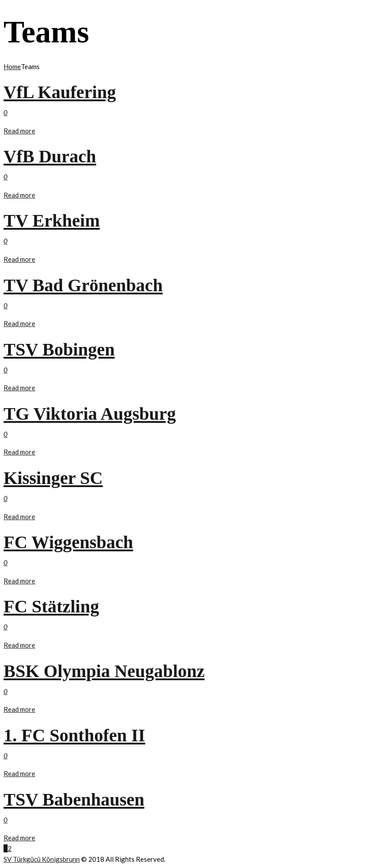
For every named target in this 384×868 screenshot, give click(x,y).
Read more (19, 131)
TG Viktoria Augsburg (90, 414)
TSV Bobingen (59, 349)
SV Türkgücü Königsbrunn (42, 859)
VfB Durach (50, 156)
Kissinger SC (53, 478)
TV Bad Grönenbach (83, 285)
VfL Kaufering (60, 92)
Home (12, 66)
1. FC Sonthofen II (74, 735)
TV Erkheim (52, 221)
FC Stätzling (51, 606)
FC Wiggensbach (68, 542)
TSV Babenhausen (74, 800)
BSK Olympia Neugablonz (104, 671)
